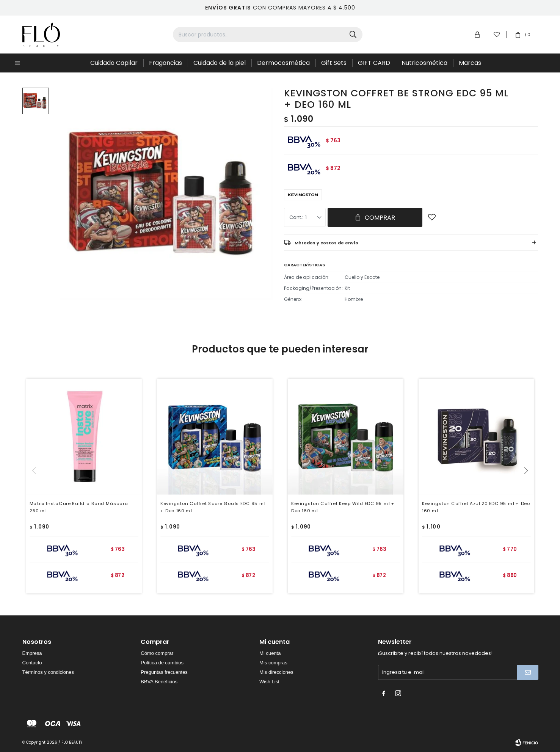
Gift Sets (334, 63)
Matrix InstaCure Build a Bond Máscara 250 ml (79, 507)
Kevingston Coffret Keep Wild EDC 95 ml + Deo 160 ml (343, 507)
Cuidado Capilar (114, 63)
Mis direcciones (276, 672)
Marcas (470, 63)
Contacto (32, 663)
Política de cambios (162, 663)
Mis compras (273, 663)
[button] (529, 486)
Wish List (269, 682)
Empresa (32, 653)
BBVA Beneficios (159, 682)
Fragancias (165, 63)
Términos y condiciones (48, 672)
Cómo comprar (157, 653)
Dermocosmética (283, 63)
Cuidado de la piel (220, 63)
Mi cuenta (270, 653)
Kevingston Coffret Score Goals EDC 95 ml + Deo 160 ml (213, 507)
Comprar (380, 218)
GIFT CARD (374, 63)
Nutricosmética (424, 63)
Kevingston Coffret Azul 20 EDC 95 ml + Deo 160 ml (476, 507)
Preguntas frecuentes (164, 672)
